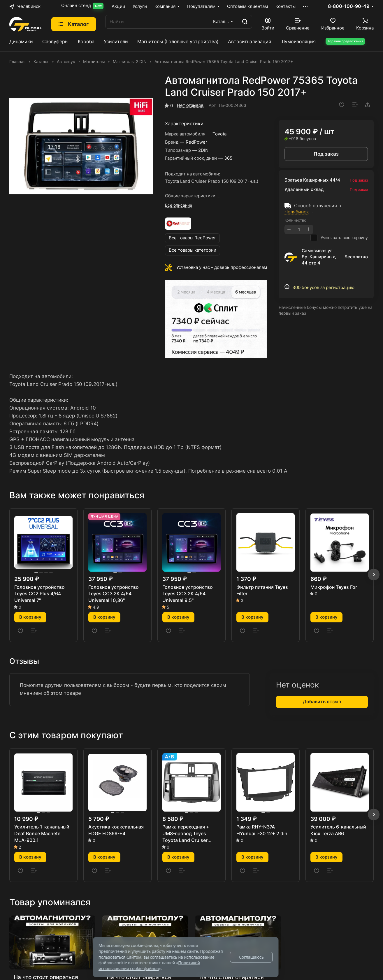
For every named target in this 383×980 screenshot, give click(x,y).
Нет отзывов (190, 105)
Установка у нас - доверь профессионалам (222, 267)
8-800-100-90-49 (349, 6)
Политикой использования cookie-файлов (149, 966)
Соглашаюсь (251, 957)
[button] (374, 575)
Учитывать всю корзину (339, 238)
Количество (295, 220)
